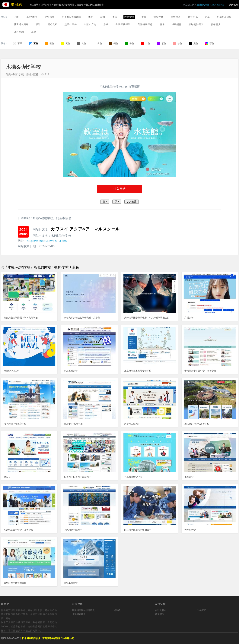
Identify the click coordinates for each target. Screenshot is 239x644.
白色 (98, 43)
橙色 (50, 43)
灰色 (82, 43)
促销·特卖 (216, 24)
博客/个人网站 (21, 24)
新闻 (103, 17)
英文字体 (160, 614)
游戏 (106, 24)
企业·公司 (50, 17)
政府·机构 (19, 32)
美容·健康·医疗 (145, 24)
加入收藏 (132, 202)
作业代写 (201, 610)
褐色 (114, 43)
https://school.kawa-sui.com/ (47, 241)
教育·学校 (129, 17)
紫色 (162, 43)
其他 (33, 32)
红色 (146, 43)
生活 (115, 17)
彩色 (210, 43)
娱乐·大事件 (70, 24)
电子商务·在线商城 (71, 17)
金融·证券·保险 (123, 24)
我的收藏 (234, 5)
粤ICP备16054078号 (11, 638)
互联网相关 (32, 17)
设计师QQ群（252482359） (211, 5)
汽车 (207, 17)
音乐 (162, 24)
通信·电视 (193, 17)
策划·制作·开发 (196, 24)
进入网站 (119, 189)
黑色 (194, 43)
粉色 (178, 43)
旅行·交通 (158, 17)
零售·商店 (176, 17)
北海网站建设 (79, 614)
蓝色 (34, 43)
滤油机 (117, 610)
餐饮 (144, 17)
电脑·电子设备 (224, 17)
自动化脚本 (161, 610)
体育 (91, 17)
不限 (16, 17)
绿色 (130, 43)
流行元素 (53, 24)
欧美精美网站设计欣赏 (83, 610)
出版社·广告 (90, 24)
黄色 (66, 43)
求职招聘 (177, 24)
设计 (38, 24)
